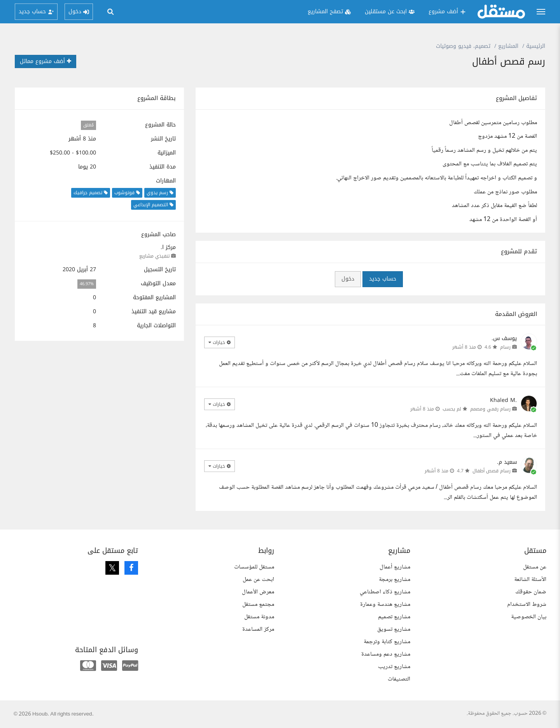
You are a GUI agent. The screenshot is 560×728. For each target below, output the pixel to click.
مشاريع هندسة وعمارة (385, 604)
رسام (505, 347)
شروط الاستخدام (527, 604)
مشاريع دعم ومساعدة (386, 654)
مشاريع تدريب (394, 667)
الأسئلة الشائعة (530, 580)
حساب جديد (383, 279)
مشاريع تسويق (394, 629)
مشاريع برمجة (395, 580)
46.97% (87, 284)
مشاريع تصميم (394, 617)
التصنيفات (399, 679)
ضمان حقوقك (531, 592)
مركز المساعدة (258, 629)
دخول (348, 279)
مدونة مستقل (259, 617)
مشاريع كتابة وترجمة (387, 642)
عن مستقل (535, 567)
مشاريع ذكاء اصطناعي (385, 592)
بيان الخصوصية (529, 617)
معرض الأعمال (258, 592)
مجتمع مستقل (258, 604)
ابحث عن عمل (258, 580)
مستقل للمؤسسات (254, 567)
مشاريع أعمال (395, 567)
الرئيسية (536, 46)
